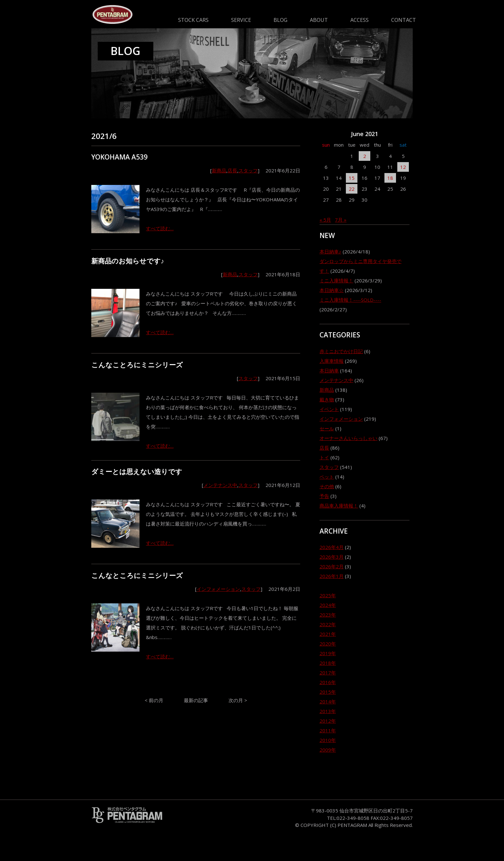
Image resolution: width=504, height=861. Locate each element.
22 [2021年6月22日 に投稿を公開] (352, 189)
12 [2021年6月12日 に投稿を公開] (403, 167)
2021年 (328, 634)
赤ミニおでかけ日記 (341, 351)
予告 (324, 496)
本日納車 (329, 371)
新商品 (219, 170)
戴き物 (327, 399)
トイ (324, 457)
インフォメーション (218, 589)
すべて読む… (160, 228)
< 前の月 (154, 700)
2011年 (328, 730)
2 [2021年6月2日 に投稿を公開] (365, 156)
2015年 (328, 692)
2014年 (328, 701)
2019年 (328, 653)
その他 (327, 486)
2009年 (328, 750)
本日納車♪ (330, 252)
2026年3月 (332, 557)
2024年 (328, 605)
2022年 (328, 624)
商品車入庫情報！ (339, 506)
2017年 (328, 673)
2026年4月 (332, 547)
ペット (327, 477)
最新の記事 (196, 700)
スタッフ (248, 170)
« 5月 (325, 220)
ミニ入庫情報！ (336, 280)
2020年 (328, 644)
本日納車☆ (332, 290)
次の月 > (238, 700)
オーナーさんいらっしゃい (348, 438)
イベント (329, 409)
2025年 (328, 595)
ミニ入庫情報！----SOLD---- (350, 300)
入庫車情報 (332, 361)
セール (327, 428)
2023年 (328, 615)
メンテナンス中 (220, 485)
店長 (232, 170)
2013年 (328, 711)
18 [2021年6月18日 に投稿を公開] (390, 178)
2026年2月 (332, 566)
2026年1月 (332, 576)
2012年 (328, 721)
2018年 (328, 663)
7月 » (341, 220)
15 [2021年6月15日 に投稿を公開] (352, 178)
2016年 (328, 682)
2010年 (328, 740)
